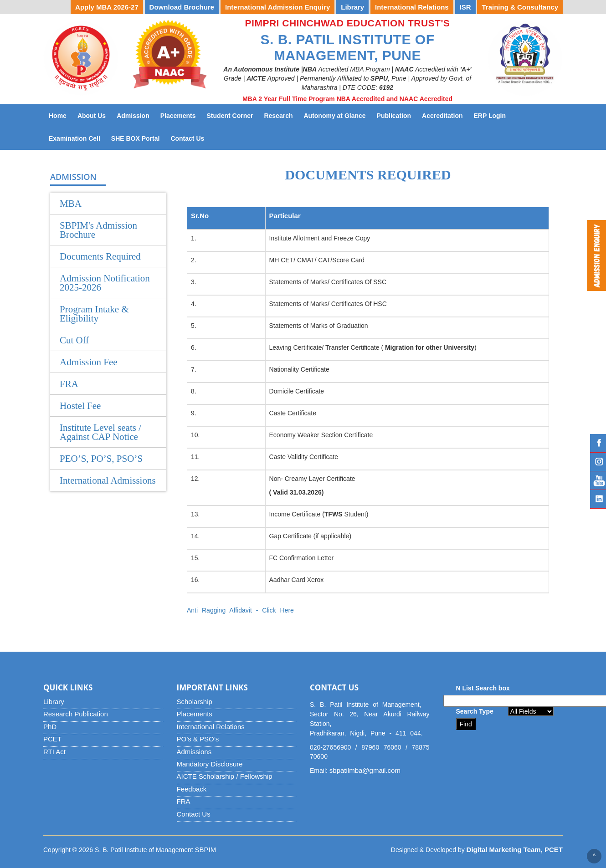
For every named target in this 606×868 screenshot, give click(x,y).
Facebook (598, 443)
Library (54, 702)
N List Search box (483, 688)
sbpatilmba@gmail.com (365, 770)
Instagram (598, 462)
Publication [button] (394, 116)
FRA (69, 384)
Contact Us (190, 138)
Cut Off (74, 340)
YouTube (598, 480)
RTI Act (54, 752)
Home (58, 116)
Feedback (192, 789)
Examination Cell (77, 138)
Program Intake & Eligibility (94, 314)
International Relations (211, 727)
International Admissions (108, 480)
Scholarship (195, 702)
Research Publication (76, 714)
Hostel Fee (80, 406)
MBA (71, 204)
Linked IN (598, 499)
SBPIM (206, 850)
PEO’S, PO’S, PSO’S (101, 459)
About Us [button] (92, 116)
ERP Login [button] (490, 116)
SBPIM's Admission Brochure (98, 230)
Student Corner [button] (230, 116)
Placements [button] (178, 116)
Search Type (475, 711)
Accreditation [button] (442, 116)
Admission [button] (133, 116)
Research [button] (278, 116)
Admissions (194, 752)
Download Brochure (182, 7)
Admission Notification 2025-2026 (105, 283)
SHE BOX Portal (138, 138)
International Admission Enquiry (277, 7)
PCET (52, 739)
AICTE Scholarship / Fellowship (225, 776)
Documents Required (100, 256)
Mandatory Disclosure (210, 764)
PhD (50, 727)
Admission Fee (89, 362)
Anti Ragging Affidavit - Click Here (240, 610)
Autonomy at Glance (337, 115)
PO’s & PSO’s (198, 739)
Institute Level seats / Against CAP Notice (100, 432)
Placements (195, 714)
